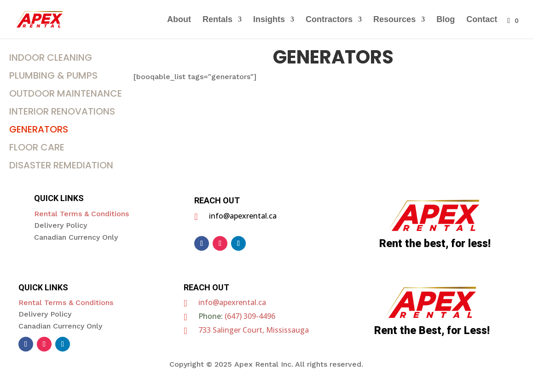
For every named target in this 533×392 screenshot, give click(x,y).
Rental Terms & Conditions (81, 214)
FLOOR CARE (37, 147)
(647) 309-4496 (250, 316)
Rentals (217, 20)
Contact (482, 20)
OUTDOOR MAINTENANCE (66, 93)
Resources (394, 20)
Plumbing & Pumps (53, 75)
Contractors (329, 20)
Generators (39, 129)
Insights (269, 20)
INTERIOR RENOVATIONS (62, 111)
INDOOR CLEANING (51, 58)
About (179, 20)
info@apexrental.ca (232, 302)
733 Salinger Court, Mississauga (254, 330)
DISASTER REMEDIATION (61, 165)
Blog (446, 20)
